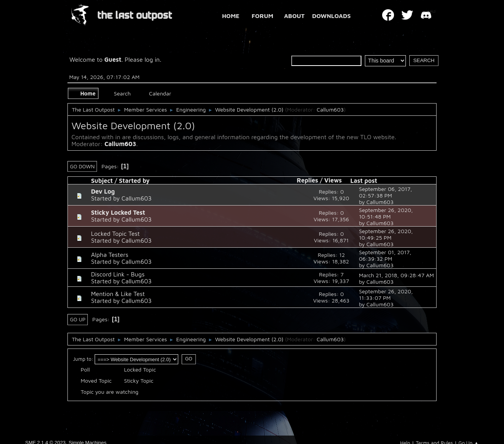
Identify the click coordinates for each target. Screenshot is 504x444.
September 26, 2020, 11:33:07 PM (386, 294)
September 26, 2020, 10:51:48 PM (386, 213)
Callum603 (330, 109)
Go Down (82, 166)
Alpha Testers (109, 255)
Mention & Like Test (118, 294)
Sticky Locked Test (118, 212)
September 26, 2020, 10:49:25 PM (386, 234)
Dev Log (103, 191)
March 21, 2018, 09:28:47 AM (396, 275)
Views (337, 180)
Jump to (82, 359)
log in (152, 59)
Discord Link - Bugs (118, 274)
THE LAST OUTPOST (135, 16)
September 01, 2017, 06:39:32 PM (385, 255)
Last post (364, 181)
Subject (102, 181)
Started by (134, 181)
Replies (307, 180)
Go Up (78, 319)
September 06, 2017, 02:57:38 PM (385, 192)
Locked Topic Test (115, 234)
